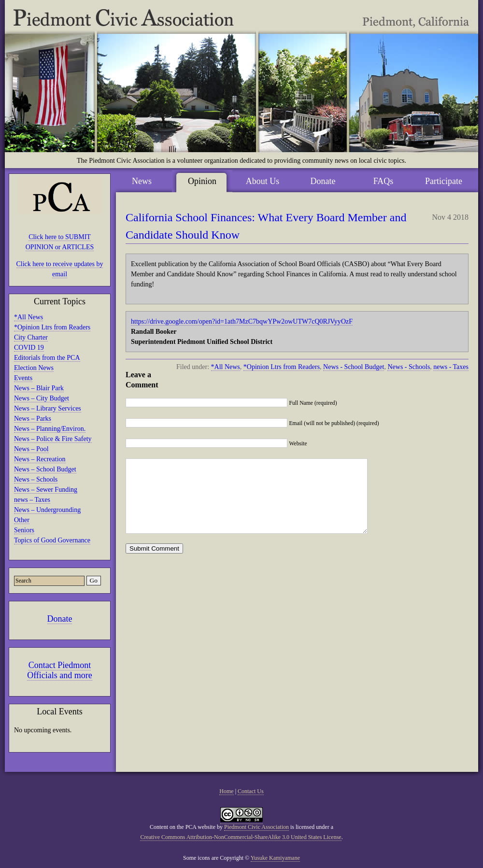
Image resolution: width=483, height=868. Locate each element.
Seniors (24, 530)
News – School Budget (45, 469)
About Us (263, 181)
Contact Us (251, 791)
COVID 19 (29, 348)
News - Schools (409, 367)
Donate (60, 619)
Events (23, 378)
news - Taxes (451, 367)
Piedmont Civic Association (256, 827)
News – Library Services (48, 408)
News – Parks (33, 419)
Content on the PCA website (183, 827)
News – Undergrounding (47, 510)
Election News (34, 368)
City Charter (31, 337)
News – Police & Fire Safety (53, 439)
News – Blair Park (39, 388)
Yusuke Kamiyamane (275, 858)
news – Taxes (32, 500)
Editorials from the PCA (47, 358)
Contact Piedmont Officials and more (60, 670)
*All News (28, 317)
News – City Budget (42, 398)
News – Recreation (40, 459)
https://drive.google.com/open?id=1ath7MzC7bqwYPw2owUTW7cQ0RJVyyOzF (242, 321)
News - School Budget (354, 367)
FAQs (384, 181)
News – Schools (36, 479)
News (142, 181)
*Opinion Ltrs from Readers (52, 327)
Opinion (202, 181)
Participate (444, 181)
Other (22, 520)
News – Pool (31, 449)
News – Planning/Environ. (50, 429)
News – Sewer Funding (46, 490)
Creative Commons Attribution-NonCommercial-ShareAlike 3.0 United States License (241, 837)
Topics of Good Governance (52, 540)
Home (226, 791)
